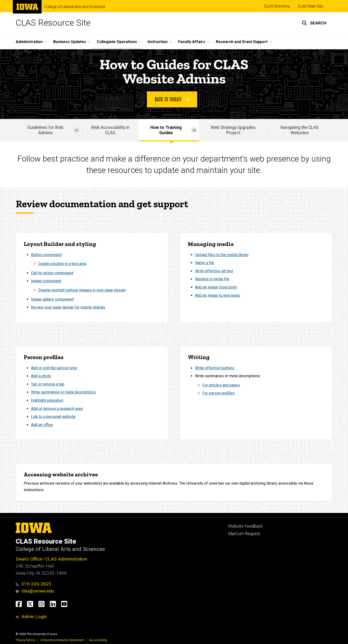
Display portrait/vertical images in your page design (82, 290)
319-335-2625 (33, 584)
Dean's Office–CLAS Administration (51, 559)
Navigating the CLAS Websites (300, 130)
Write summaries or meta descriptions (63, 392)
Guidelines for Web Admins (45, 130)
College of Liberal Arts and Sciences (75, 7)
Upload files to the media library (222, 255)
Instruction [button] (158, 42)
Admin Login (34, 617)
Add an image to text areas (218, 295)
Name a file (205, 263)
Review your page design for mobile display (68, 307)
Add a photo (41, 376)
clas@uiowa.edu (35, 591)
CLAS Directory (277, 6)
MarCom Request (244, 534)
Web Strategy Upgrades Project (233, 130)
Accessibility (98, 640)
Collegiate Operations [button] (117, 42)
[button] (314, 23)
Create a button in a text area (62, 264)
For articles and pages (221, 385)
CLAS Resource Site (53, 23)
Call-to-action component (52, 273)
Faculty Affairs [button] (192, 42)
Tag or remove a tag (48, 384)
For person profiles (218, 393)
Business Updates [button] (70, 42)
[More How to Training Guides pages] (194, 130)
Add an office (42, 425)
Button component (46, 255)
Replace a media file (212, 279)
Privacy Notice (25, 640)
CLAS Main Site (311, 6)
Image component (46, 281)
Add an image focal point (216, 287)
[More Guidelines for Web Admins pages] (76, 130)
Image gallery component (52, 299)
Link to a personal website (53, 417)
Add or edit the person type (54, 368)
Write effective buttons (215, 368)
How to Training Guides (166, 130)
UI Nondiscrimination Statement (62, 640)
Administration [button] (29, 42)
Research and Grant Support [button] (242, 42)
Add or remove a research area (57, 408)
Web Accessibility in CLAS (110, 130)
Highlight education (47, 400)
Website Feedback (245, 526)
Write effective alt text (214, 271)
